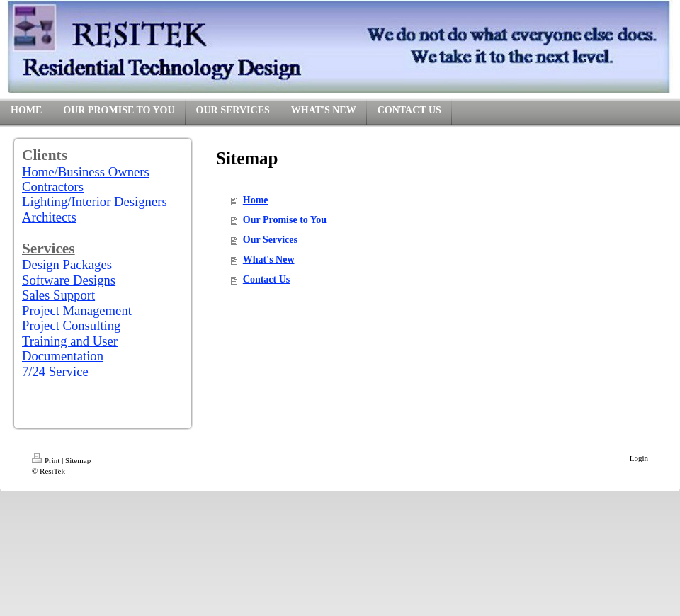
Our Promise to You (285, 220)
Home (256, 200)
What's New (269, 259)
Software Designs (69, 280)
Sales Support (58, 295)
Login (639, 458)
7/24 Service (55, 371)
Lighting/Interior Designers (95, 201)
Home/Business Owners (86, 172)
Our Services (270, 240)
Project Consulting (71, 325)
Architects (49, 217)
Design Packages (67, 264)
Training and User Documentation (70, 348)
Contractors (53, 187)
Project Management (77, 310)
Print (46, 460)
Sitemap (78, 460)
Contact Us (267, 279)
